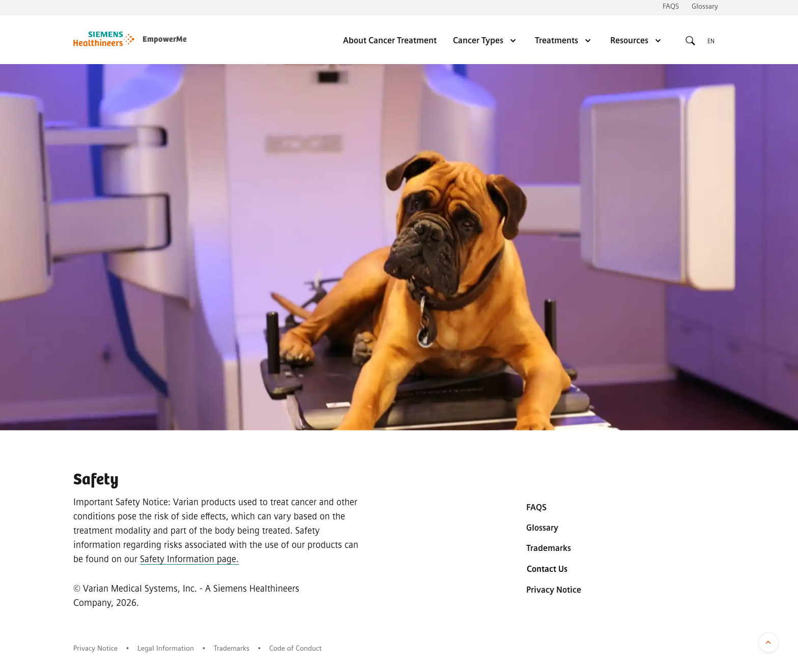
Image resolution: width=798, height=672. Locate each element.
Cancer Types (486, 40)
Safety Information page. (189, 559)
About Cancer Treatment (390, 40)
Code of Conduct (295, 648)
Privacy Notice (554, 590)
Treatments (564, 40)
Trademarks (549, 548)
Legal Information (166, 648)
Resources (637, 40)
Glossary (705, 6)
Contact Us (547, 569)
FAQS (671, 6)
